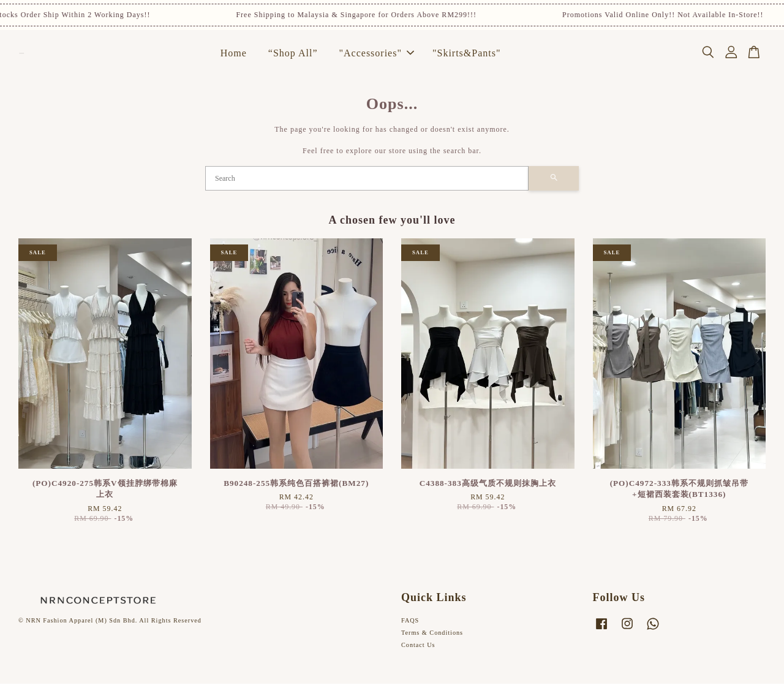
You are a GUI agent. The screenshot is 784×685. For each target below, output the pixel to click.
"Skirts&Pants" (467, 54)
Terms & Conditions (432, 634)
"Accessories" (376, 54)
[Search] (367, 180)
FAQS (410, 622)
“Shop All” (293, 54)
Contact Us (418, 646)
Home (234, 54)
